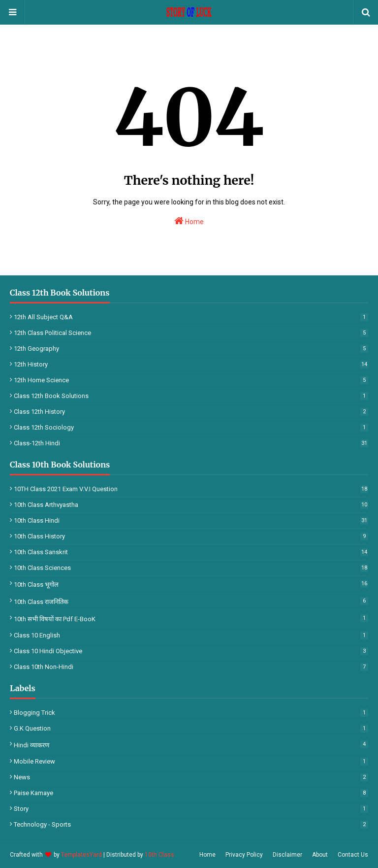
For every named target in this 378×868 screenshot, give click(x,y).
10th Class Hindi (191, 520)
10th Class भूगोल (191, 584)
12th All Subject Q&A (191, 317)
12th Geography (191, 349)
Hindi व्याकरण (191, 745)
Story (191, 809)
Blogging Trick (191, 713)
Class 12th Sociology (191, 427)
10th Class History (191, 536)
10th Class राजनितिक (191, 601)
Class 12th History (191, 412)
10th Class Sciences (191, 568)
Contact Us (353, 855)
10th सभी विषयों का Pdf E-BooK (191, 618)
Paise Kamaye (191, 793)
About (320, 855)
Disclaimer (287, 855)
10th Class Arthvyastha (191, 505)
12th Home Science (191, 380)
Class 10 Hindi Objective (191, 651)
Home (189, 221)
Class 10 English (191, 635)
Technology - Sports (191, 824)
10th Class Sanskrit (191, 552)
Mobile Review (191, 761)
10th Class (159, 855)
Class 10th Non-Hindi (191, 667)
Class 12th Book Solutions (191, 396)
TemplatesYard (81, 855)
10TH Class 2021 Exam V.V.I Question (191, 489)
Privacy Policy (244, 855)
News (191, 777)
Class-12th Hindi (191, 443)
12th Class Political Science (191, 333)
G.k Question (191, 728)
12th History (191, 364)
